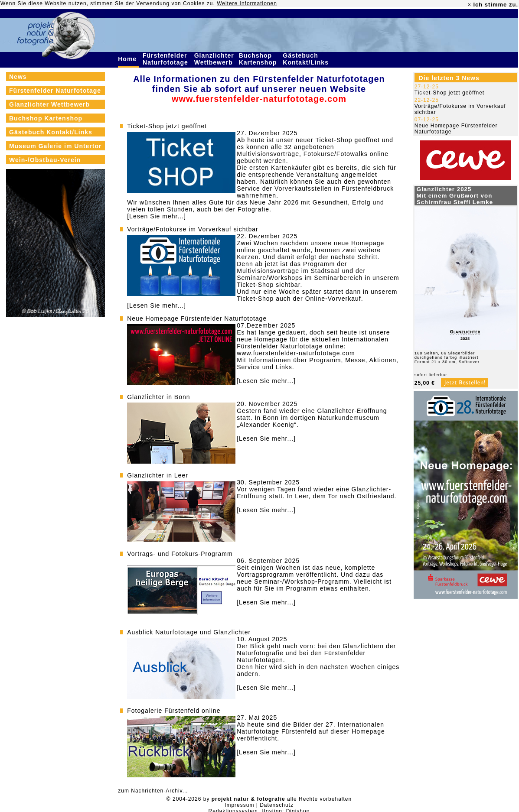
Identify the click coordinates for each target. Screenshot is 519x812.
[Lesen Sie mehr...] (157, 216)
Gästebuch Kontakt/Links (307, 59)
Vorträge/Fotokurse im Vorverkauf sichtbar (193, 229)
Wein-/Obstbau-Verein (45, 160)
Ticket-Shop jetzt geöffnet (167, 126)
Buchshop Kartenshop (259, 59)
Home (128, 59)
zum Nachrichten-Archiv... (153, 791)
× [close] (470, 5)
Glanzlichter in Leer (158, 475)
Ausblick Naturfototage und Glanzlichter (189, 632)
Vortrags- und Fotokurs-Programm (180, 554)
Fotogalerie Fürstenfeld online (174, 711)
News (18, 77)
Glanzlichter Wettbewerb (215, 59)
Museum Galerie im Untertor (55, 146)
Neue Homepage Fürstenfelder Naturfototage (197, 318)
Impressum (239, 805)
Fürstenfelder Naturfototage (166, 59)
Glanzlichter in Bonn (158, 397)
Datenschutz (277, 805)
